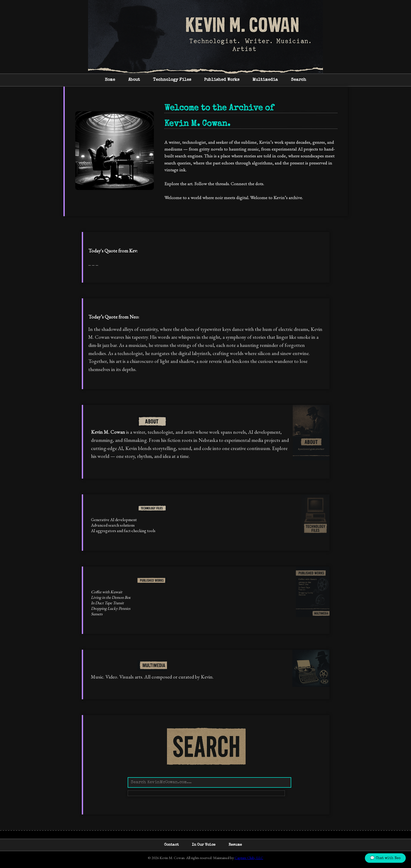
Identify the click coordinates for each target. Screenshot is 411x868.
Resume (235, 845)
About (134, 80)
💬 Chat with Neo (385, 858)
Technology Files (172, 80)
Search (299, 80)
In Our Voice (204, 845)
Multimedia (265, 80)
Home (110, 80)
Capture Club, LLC (249, 858)
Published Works (222, 80)
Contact (171, 845)
